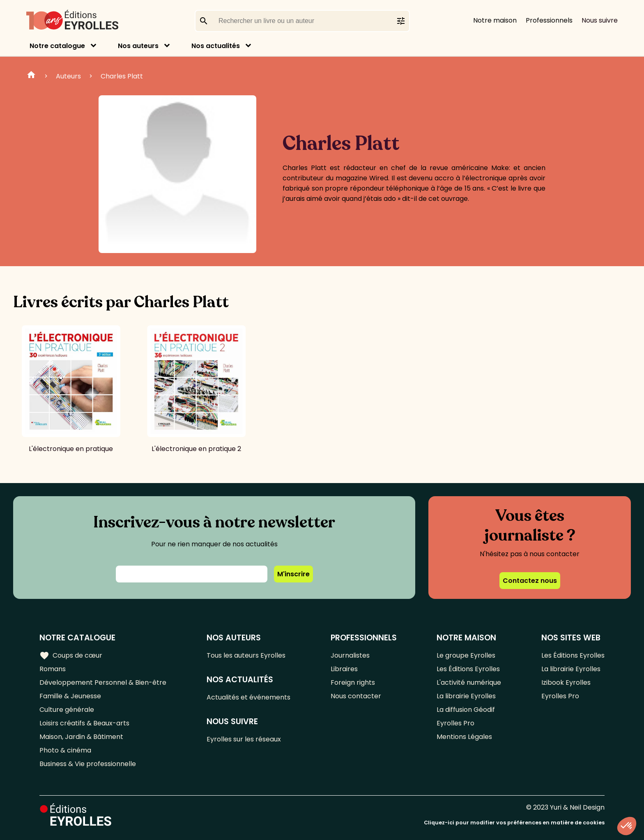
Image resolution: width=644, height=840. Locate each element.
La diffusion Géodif (466, 710)
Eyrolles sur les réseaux (244, 739)
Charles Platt (122, 76)
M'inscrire (293, 574)
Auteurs (68, 76)
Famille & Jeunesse (70, 696)
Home (31, 76)
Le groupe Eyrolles (466, 655)
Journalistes (350, 655)
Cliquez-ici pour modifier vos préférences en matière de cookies (514, 823)
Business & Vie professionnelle (88, 764)
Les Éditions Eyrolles (468, 669)
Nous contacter (356, 696)
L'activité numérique (469, 682)
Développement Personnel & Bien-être (103, 682)
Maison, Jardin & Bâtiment (81, 737)
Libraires (344, 669)
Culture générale (67, 710)
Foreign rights (353, 682)
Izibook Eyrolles (566, 682)
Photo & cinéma (65, 750)
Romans (53, 669)
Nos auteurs (138, 46)
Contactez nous (530, 581)
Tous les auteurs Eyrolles (246, 655)
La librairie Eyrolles (466, 696)
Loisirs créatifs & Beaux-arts (84, 723)
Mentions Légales (464, 737)
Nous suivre (600, 20)
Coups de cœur (71, 656)
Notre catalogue (57, 46)
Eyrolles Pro (455, 723)
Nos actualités (216, 46)
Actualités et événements (248, 697)
